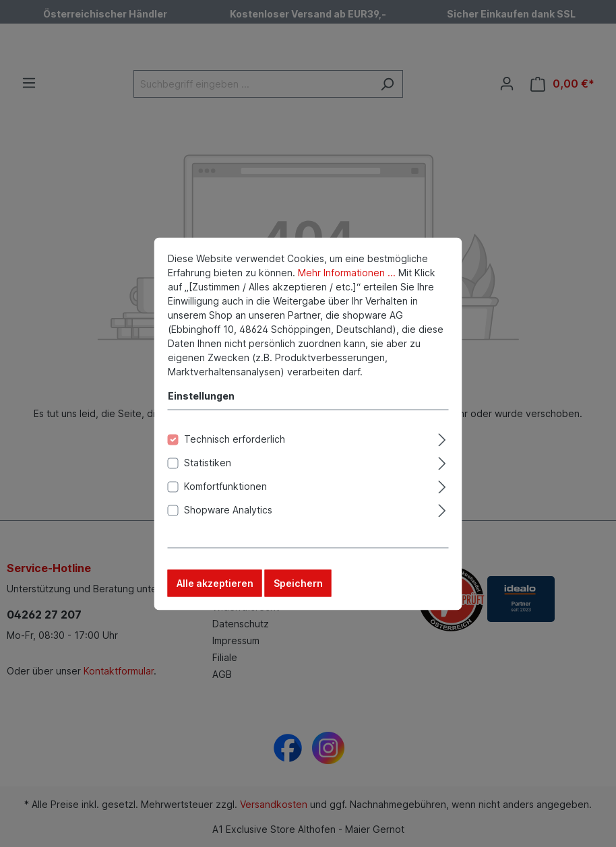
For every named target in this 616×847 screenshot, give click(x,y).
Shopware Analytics (228, 512)
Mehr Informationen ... (347, 275)
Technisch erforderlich (235, 442)
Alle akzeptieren (215, 586)
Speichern (298, 586)
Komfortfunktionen (225, 489)
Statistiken (208, 465)
